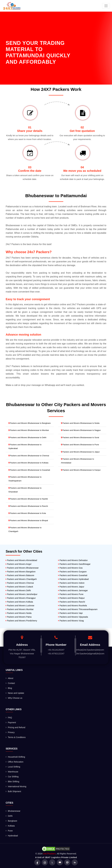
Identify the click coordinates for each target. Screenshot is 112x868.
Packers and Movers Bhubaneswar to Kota (27, 513)
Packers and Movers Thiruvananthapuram (78, 609)
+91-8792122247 (56, 654)
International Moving (16, 786)
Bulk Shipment (13, 791)
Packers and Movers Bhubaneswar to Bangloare (30, 423)
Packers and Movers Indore (71, 583)
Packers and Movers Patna (19, 617)
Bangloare (11, 821)
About (9, 678)
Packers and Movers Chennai (20, 583)
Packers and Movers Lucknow (20, 606)
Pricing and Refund (15, 727)
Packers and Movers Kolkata (19, 602)
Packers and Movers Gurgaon (72, 572)
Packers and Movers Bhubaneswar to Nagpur (81, 430)
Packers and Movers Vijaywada (73, 617)
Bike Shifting (12, 782)
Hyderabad (12, 836)
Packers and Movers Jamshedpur (22, 594)
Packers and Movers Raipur (71, 598)
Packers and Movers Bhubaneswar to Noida (80, 423)
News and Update (15, 693)
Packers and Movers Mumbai (20, 609)
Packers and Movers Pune (71, 594)
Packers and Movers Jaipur (71, 587)
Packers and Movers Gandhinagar (74, 564)
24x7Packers (49, 854)
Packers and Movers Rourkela (72, 606)
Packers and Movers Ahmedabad (21, 560)
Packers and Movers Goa (70, 568)
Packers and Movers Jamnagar (73, 590)
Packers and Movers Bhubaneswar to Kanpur (81, 470)
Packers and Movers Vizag (71, 621)
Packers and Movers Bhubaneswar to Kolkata (28, 463)
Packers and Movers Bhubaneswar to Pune (80, 445)
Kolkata (10, 826)
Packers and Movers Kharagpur (21, 598)
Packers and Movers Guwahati (73, 575)
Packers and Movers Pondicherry (21, 621)
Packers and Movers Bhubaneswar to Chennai (29, 456)
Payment (11, 722)
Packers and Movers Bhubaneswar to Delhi (27, 437)
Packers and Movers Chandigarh (21, 579)
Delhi (9, 816)
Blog (9, 688)
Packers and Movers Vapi (70, 613)
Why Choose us (14, 698)
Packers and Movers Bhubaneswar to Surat (80, 437)
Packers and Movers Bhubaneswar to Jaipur (80, 452)
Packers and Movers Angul (18, 564)
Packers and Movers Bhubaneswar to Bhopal (28, 520)
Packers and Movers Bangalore (21, 572)
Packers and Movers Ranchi (72, 602)
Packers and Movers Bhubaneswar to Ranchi (28, 506)
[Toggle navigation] (106, 6)
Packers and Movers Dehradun (73, 560)
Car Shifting (12, 777)
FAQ (9, 718)
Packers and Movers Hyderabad (73, 579)
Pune (9, 831)
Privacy (10, 732)
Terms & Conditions (16, 737)
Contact (10, 683)
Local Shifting (13, 767)
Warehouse (12, 772)
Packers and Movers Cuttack (19, 587)
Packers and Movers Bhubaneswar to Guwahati (29, 470)
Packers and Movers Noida (19, 613)
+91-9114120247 (56, 650)
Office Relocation (15, 762)
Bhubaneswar (13, 811)
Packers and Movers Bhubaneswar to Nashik (28, 499)
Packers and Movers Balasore (20, 575)
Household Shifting (15, 757)
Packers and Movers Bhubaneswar (22, 568)
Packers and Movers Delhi (18, 590)
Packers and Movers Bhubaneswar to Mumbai (29, 430)
